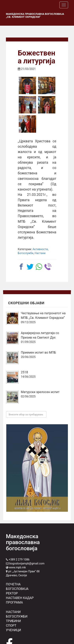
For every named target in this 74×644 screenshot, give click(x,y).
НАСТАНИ (13, 612)
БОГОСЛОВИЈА (17, 589)
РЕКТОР (12, 593)
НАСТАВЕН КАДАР (20, 598)
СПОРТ (11, 626)
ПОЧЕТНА (13, 584)
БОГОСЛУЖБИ (17, 616)
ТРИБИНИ (13, 621)
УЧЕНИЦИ (14, 630)
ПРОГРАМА (14, 602)
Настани (40, 253)
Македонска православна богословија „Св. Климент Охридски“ (35, 15)
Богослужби (26, 253)
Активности (40, 249)
